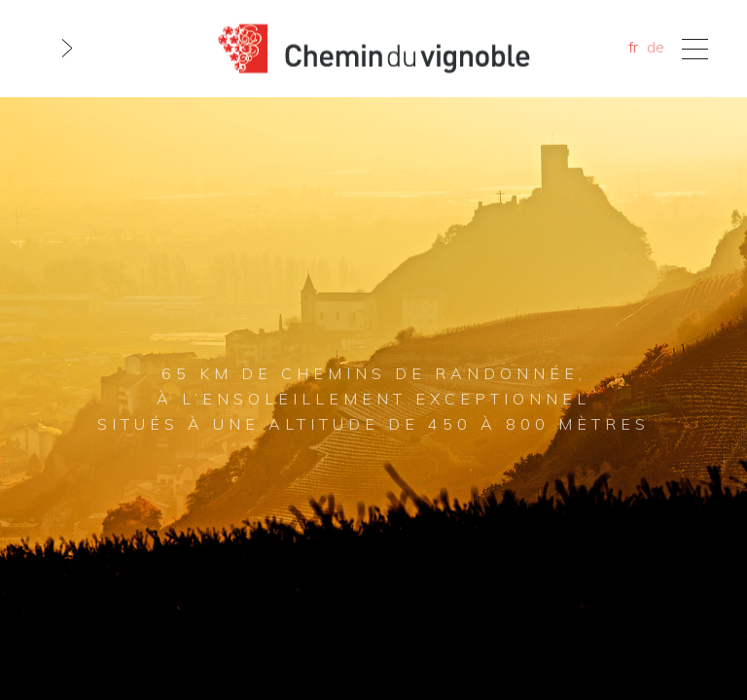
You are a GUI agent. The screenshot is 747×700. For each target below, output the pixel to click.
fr (633, 47)
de (656, 47)
